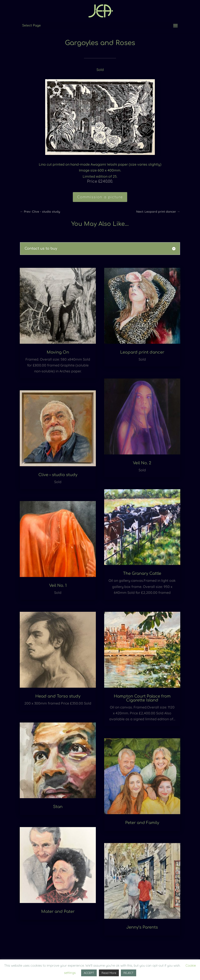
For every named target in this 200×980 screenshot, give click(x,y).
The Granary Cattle (142, 573)
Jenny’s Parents (142, 927)
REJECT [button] (129, 973)
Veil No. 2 (142, 463)
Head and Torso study (58, 696)
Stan (58, 807)
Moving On (58, 352)
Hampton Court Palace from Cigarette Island (142, 698)
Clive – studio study (58, 475)
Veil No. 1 (58, 586)
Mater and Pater (58, 912)
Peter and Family (142, 823)
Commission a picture (100, 197)
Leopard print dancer (142, 352)
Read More (109, 973)
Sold (100, 70)
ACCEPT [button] (89, 973)
